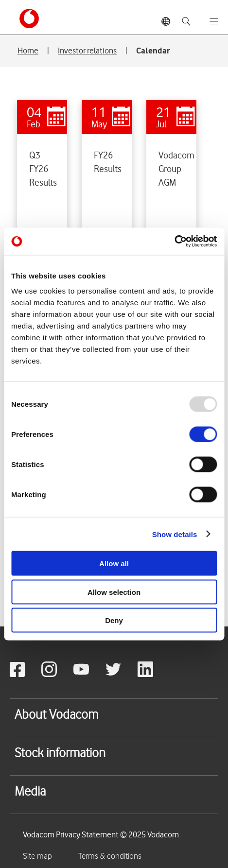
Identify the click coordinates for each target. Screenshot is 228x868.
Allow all (114, 564)
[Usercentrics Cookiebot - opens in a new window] (174, 242)
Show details (175, 534)
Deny (114, 620)
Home (28, 51)
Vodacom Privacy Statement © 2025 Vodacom (101, 834)
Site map (37, 856)
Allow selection (114, 592)
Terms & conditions (110, 856)
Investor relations (87, 51)
